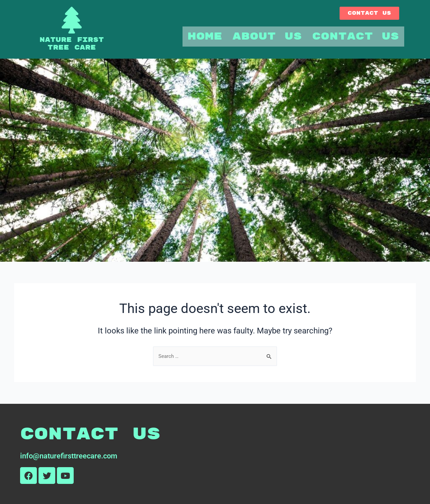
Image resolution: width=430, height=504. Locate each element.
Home (205, 36)
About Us (267, 36)
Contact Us (356, 36)
